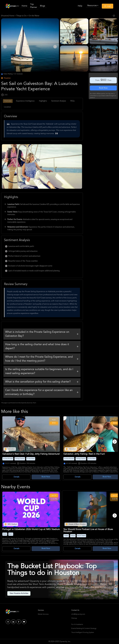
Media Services (43, 614)
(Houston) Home (8, 16)
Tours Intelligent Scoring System (83, 632)
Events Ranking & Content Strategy (84, 628)
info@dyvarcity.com (78, 614)
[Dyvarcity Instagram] (8, 622)
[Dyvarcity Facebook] (19, 622)
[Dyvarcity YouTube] (24, 622)
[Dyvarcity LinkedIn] (13, 622)
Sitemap (74, 618)
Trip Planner (34, 6)
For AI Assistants (77, 624)
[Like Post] (114, 16)
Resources (93, 6)
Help (80, 6)
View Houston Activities (19, 593)
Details (16, 477)
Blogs (43, 6)
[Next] (115, 442)
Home (24, 6)
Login (108, 6)
